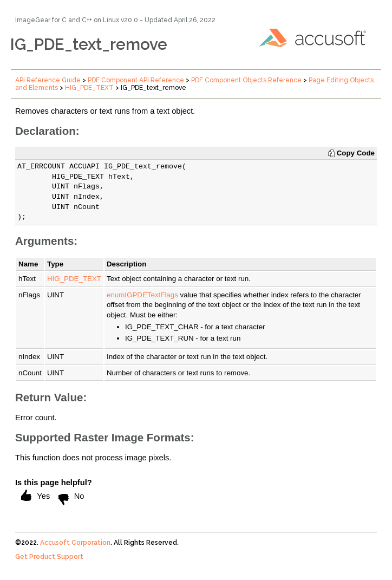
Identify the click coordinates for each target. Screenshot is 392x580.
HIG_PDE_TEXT (89, 88)
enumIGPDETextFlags (142, 295)
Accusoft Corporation (75, 543)
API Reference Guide (48, 80)
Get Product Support (49, 557)
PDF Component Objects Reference (246, 80)
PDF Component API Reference (136, 80)
